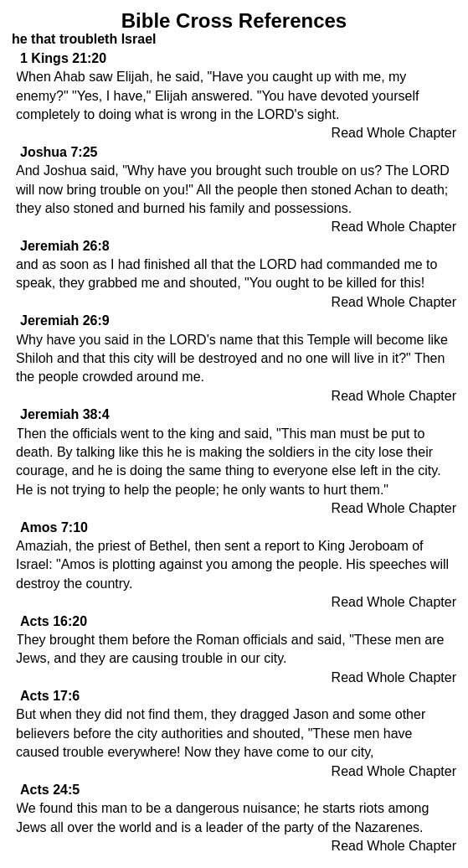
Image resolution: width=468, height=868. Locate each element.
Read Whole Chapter (394, 133)
